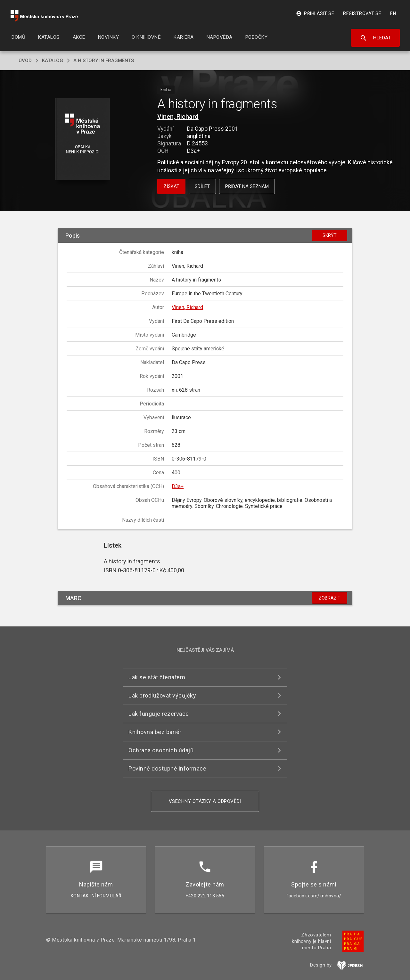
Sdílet (202, 186)
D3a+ (178, 486)
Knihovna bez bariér (155, 732)
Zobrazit (330, 598)
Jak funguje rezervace (159, 714)
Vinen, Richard (178, 117)
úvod (25, 61)
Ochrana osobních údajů (161, 750)
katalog (53, 61)
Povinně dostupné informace (167, 768)
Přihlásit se (315, 13)
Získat (171, 186)
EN (393, 13)
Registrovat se (362, 13)
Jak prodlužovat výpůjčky (162, 695)
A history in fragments (104, 61)
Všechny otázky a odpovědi (205, 801)
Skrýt (330, 235)
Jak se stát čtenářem (157, 677)
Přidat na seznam (247, 186)
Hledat (376, 38)
